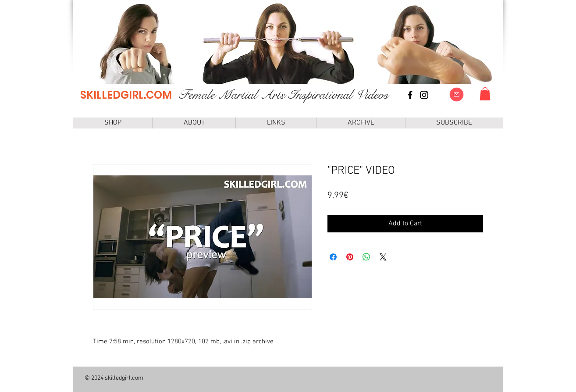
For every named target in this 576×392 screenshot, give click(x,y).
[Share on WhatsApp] (366, 257)
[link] (485, 94)
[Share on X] (383, 257)
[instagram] (424, 95)
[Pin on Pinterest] (350, 257)
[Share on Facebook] (333, 257)
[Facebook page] (410, 95)
